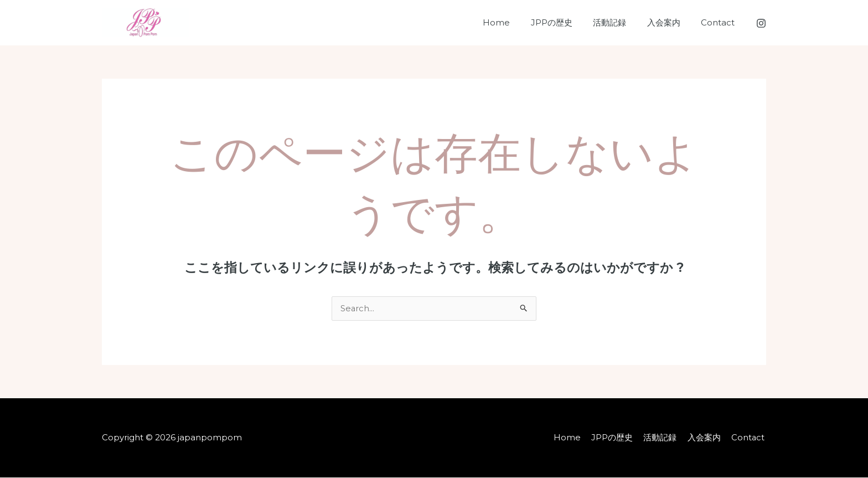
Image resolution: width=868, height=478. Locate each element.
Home (515, 22)
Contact (720, 22)
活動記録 (620, 22)
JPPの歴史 (566, 22)
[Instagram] (761, 23)
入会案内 (670, 22)
